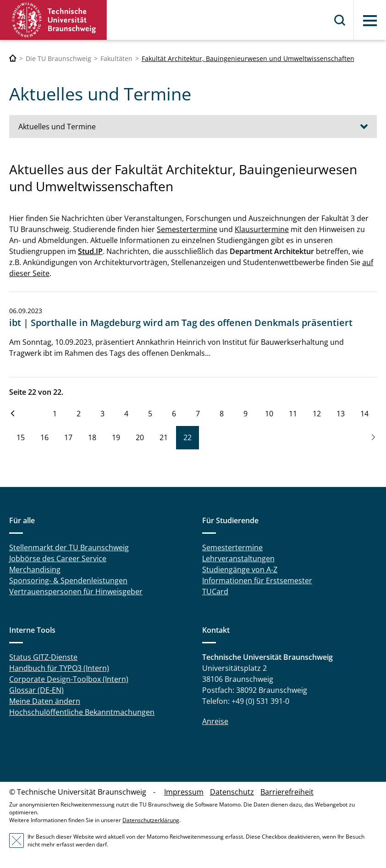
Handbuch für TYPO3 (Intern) (59, 668)
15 (21, 437)
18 (92, 437)
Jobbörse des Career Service (58, 558)
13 (341, 414)
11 (293, 414)
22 (187, 437)
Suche (340, 20)
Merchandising (35, 569)
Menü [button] (370, 21)
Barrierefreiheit (287, 792)
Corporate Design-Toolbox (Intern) (69, 679)
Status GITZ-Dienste (43, 657)
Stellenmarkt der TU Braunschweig (69, 547)
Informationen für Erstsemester (257, 581)
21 (164, 437)
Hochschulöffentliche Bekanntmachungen (82, 712)
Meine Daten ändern (45, 701)
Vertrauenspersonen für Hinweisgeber (76, 592)
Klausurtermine (262, 229)
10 (269, 414)
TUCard (215, 592)
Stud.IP (90, 251)
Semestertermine (187, 229)
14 (364, 414)
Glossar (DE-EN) (36, 690)
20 (140, 437)
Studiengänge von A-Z (240, 569)
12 (317, 414)
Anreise (215, 721)
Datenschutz (232, 792)
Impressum (184, 792)
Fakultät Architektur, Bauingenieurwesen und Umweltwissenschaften (248, 58)
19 (116, 437)
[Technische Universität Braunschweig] (13, 58)
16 (44, 437)
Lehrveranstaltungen (238, 558)
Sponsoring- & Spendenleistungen (68, 581)
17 (68, 437)
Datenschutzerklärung (151, 820)
